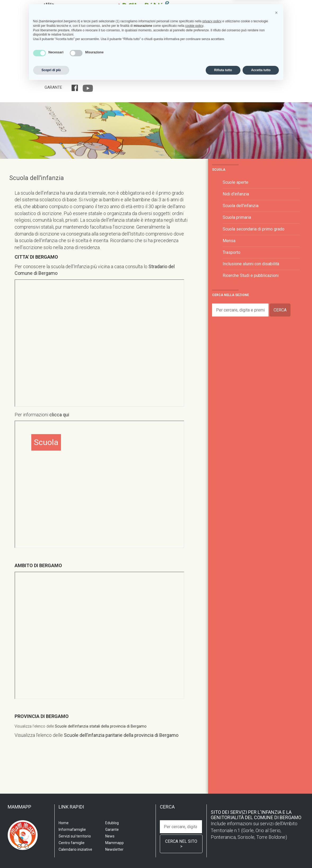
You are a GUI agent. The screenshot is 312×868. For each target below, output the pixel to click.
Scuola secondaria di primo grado (254, 229)
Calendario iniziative (228, 77)
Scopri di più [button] (51, 854)
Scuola (68, 77)
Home (50, 77)
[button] (276, 797)
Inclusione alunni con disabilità (251, 264)
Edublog (263, 77)
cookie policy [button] (194, 810)
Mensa (229, 241)
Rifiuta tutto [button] (223, 854)
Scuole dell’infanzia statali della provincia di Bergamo (101, 726)
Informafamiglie (185, 77)
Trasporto (232, 252)
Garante (53, 87)
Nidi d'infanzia (236, 194)
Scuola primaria (237, 217)
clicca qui (59, 415)
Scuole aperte (236, 182)
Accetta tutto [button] (261, 854)
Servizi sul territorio (104, 77)
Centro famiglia (147, 77)
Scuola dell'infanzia (37, 178)
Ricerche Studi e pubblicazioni (251, 275)
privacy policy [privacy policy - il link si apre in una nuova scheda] (212, 805)
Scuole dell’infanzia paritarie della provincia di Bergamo (121, 735)
